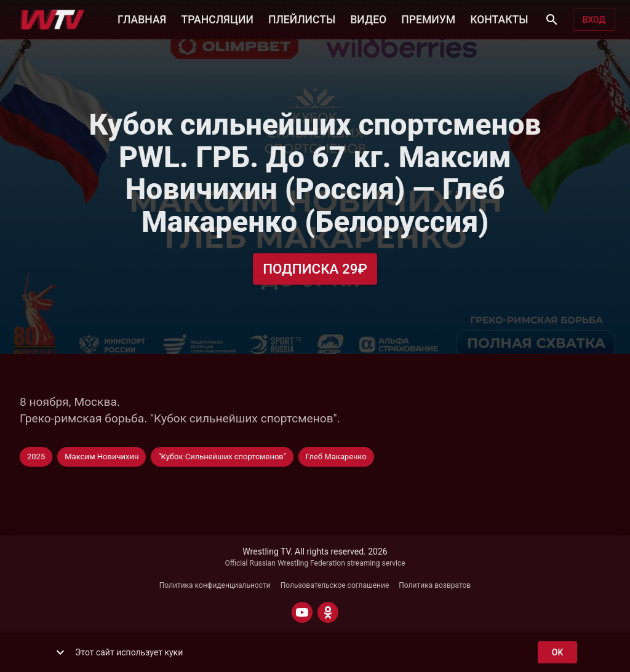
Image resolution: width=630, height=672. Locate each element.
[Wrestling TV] (53, 20)
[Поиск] (552, 20)
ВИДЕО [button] (368, 18)
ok (557, 653)
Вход (594, 20)
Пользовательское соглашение (335, 585)
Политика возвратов (435, 585)
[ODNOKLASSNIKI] (328, 612)
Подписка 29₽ (315, 269)
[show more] (60, 652)
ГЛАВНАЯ (142, 18)
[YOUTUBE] (302, 612)
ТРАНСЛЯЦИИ (217, 18)
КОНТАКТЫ (499, 18)
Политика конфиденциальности (215, 585)
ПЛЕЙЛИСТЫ (302, 18)
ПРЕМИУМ (428, 18)
